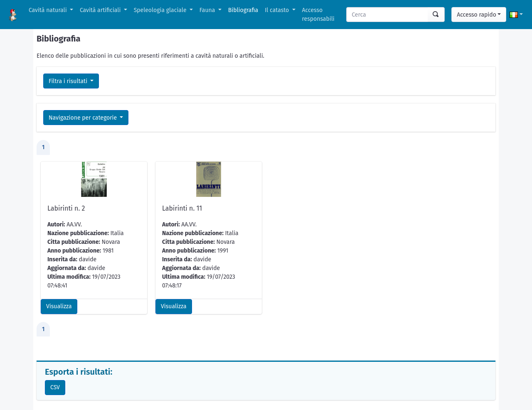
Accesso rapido (477, 15)
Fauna (208, 10)
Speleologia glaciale (161, 10)
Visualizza (59, 306)
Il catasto (278, 10)
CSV (55, 387)
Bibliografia (243, 10)
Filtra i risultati (69, 81)
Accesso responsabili (318, 15)
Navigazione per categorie (84, 118)
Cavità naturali (48, 10)
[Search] (387, 15)
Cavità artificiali (101, 10)
